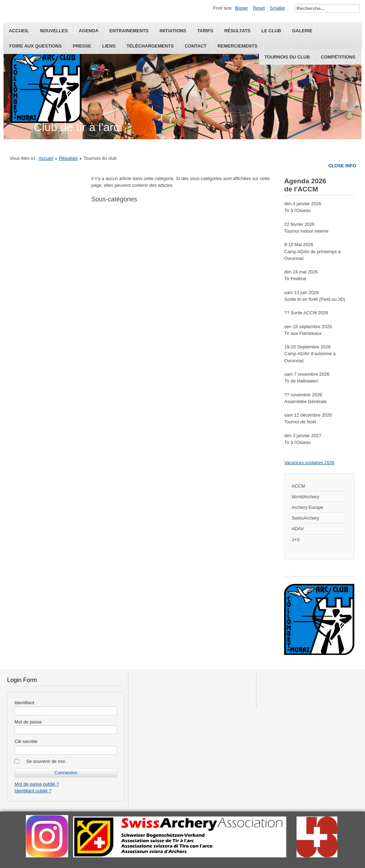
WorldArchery (305, 497)
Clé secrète (26, 741)
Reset (259, 8)
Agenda (89, 31)
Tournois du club (287, 57)
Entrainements (129, 31)
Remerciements (237, 46)
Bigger (241, 8)
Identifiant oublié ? (33, 791)
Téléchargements (150, 46)
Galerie (302, 31)
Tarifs (205, 31)
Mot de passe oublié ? (37, 784)
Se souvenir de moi (46, 761)
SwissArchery (305, 518)
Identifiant (24, 703)
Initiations (173, 31)
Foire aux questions (35, 46)
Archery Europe (307, 507)
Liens (109, 46)
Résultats (237, 31)
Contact (196, 46)
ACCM (298, 486)
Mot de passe (28, 722)
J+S (295, 540)
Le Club (271, 31)
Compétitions (338, 57)
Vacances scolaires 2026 (309, 463)
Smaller (278, 8)
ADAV (298, 529)
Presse (82, 46)
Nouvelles (54, 31)
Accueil (19, 31)
